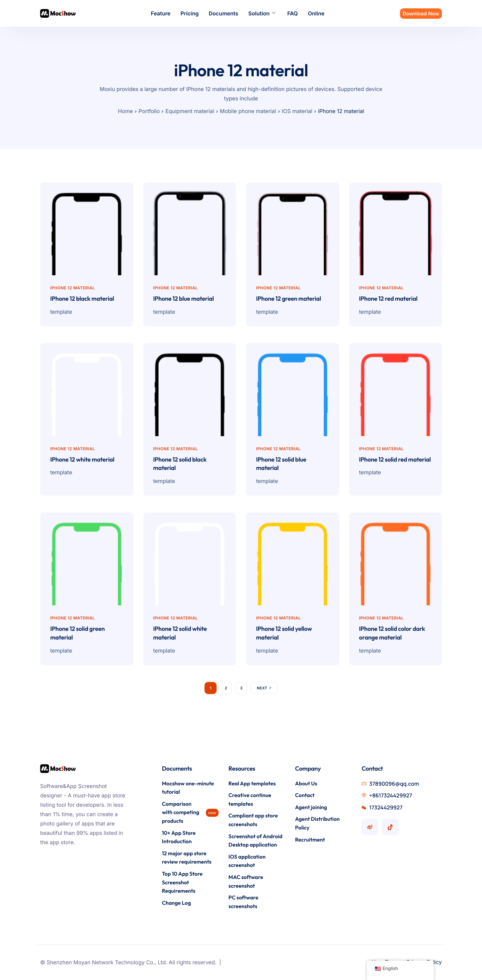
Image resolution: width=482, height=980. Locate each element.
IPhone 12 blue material (184, 299)
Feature (161, 13)
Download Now (421, 14)
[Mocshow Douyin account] (390, 827)
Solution (262, 13)
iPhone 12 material (72, 288)
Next (262, 688)
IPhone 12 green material (289, 299)
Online (316, 13)
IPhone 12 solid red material (395, 459)
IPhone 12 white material (82, 459)
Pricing (189, 13)
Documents (223, 13)
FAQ (292, 13)
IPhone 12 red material (388, 299)
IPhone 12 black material (82, 299)
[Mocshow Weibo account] (370, 827)
